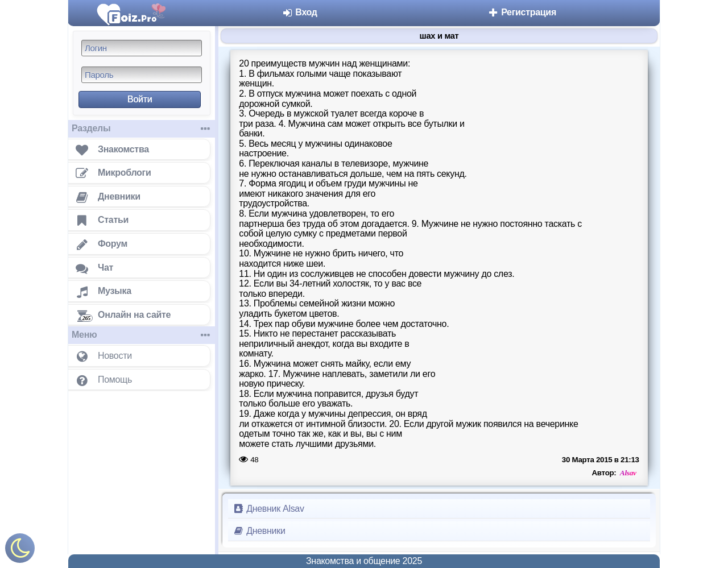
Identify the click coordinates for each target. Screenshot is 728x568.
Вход (299, 12)
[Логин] (142, 48)
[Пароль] (142, 75)
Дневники (259, 531)
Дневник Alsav (268, 509)
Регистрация (522, 12)
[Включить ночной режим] (20, 551)
